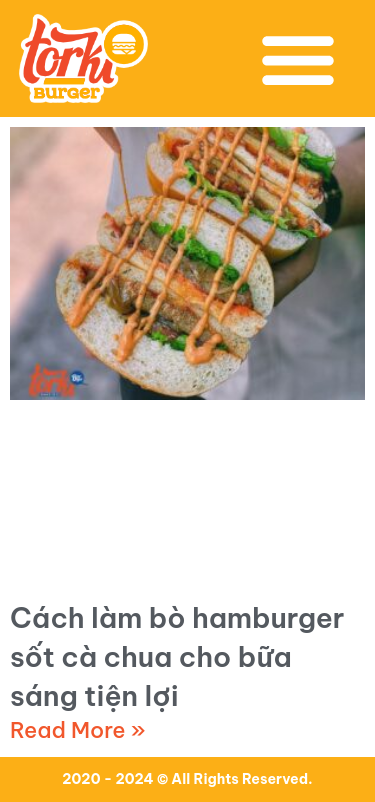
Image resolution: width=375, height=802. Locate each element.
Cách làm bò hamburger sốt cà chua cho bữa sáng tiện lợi (177, 656)
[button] (297, 58)
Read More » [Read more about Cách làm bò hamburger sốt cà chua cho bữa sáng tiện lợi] (78, 730)
